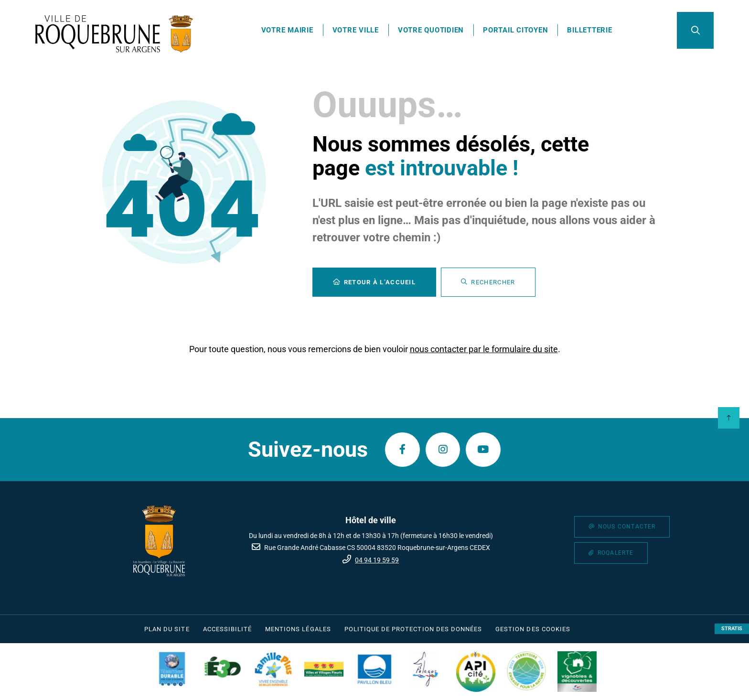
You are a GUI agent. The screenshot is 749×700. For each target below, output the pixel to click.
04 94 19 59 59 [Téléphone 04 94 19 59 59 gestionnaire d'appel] (377, 560)
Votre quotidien (433, 31)
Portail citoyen (518, 31)
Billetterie (592, 31)
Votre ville (358, 31)
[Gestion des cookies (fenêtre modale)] (533, 629)
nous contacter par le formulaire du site (484, 351)
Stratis (732, 629)
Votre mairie (290, 31)
